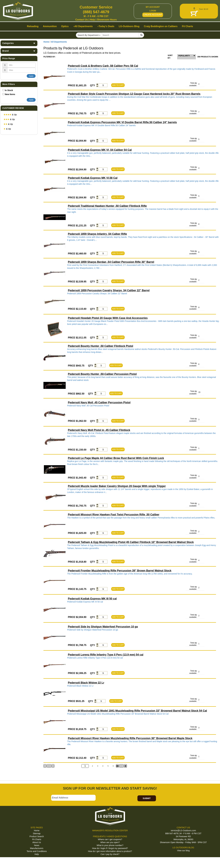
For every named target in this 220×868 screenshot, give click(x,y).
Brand (19, 51)
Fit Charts (37, 839)
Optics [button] (65, 26)
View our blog (183, 851)
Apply (31, 76)
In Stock (9, 90)
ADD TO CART (118, 85)
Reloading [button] (33, 26)
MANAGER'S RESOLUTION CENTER (110, 830)
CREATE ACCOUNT (153, 15)
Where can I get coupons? (110, 839)
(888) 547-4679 (96, 12)
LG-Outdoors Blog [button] (129, 26)
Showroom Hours (107, 20)
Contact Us (82, 20)
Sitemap (37, 833)
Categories (19, 43)
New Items (10, 94)
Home (46, 42)
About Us (37, 842)
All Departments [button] (83, 26)
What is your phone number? (110, 845)
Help (92, 20)
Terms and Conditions (37, 851)
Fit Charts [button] (187, 26)
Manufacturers (37, 848)
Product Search (37, 836)
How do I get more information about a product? (110, 851)
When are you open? (110, 842)
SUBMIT (147, 798)
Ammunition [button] (50, 26)
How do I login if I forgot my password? (110, 848)
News (37, 845)
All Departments (59, 42)
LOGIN (153, 11)
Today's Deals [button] (106, 26)
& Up (10, 115)
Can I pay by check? (110, 854)
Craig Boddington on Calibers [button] (161, 26)
